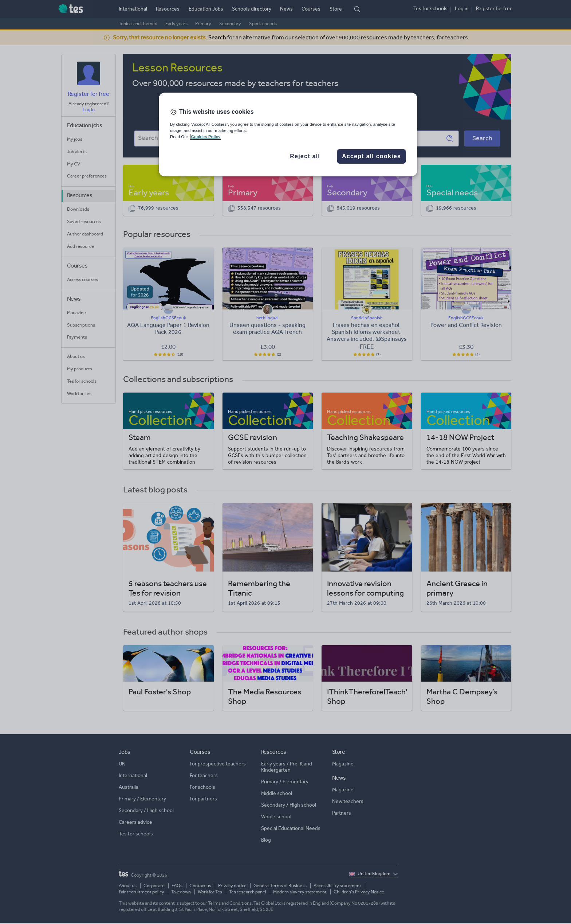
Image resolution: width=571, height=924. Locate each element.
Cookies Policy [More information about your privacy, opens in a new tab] (206, 137)
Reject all (305, 156)
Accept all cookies (371, 156)
